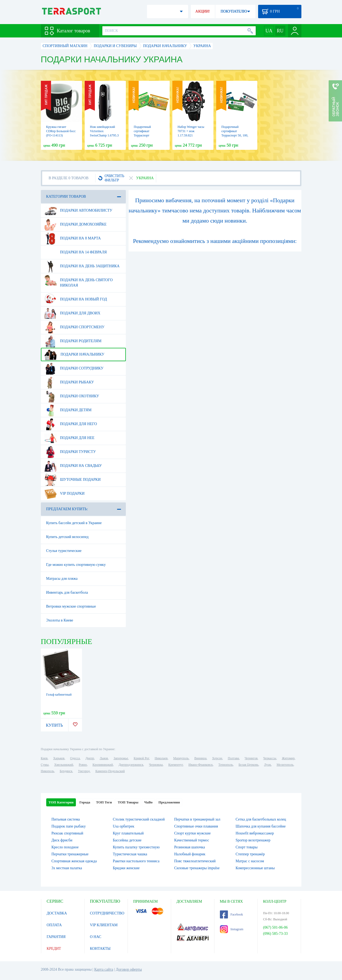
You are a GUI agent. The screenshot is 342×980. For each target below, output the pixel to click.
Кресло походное (65, 847)
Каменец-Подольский (110, 771)
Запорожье (121, 758)
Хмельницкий (64, 765)
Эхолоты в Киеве (60, 620)
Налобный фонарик (190, 854)
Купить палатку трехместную (136, 847)
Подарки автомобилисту (78, 211)
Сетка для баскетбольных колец (261, 819)
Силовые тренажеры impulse (197, 868)
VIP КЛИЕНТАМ (104, 925)
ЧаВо (148, 802)
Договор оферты (129, 969)
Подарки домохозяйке (75, 224)
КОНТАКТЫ (100, 949)
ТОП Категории (61, 802)
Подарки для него (71, 424)
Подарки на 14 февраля (76, 252)
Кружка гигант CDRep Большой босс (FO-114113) (61, 131)
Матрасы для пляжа (62, 579)
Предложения (169, 802)
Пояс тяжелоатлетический (195, 861)
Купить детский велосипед (67, 537)
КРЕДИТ (54, 949)
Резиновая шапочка (190, 847)
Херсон (217, 758)
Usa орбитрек (123, 826)
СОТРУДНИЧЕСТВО (107, 913)
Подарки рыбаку (69, 382)
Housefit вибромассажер (255, 833)
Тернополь (226, 765)
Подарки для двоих (72, 313)
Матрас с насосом (250, 861)
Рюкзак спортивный (67, 833)
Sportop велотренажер (253, 840)
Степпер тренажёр (250, 854)
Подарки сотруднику (74, 368)
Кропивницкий (103, 765)
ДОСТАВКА (57, 913)
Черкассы (270, 758)
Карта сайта (104, 969)
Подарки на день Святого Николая (79, 281)
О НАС (96, 937)
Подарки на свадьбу (73, 466)
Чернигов (251, 758)
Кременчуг (176, 765)
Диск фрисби (62, 840)
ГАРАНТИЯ (56, 937)
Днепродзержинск (131, 765)
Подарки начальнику (74, 354)
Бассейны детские (127, 840)
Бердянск (66, 771)
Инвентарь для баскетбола (67, 592)
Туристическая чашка (130, 854)
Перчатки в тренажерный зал (197, 819)
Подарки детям (68, 410)
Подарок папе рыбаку (69, 826)
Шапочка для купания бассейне (261, 826)
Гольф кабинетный (59, 695)
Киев (44, 758)
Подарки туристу (70, 452)
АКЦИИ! (203, 11)
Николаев (161, 758)
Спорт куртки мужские (192, 833)
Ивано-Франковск (201, 765)
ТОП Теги (104, 802)
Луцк (267, 765)
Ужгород (84, 771)
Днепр (90, 758)
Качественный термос (192, 840)
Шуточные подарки (73, 480)
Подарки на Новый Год (76, 299)
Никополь (48, 771)
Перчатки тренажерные (70, 854)
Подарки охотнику (72, 396)
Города (85, 802)
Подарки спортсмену (74, 327)
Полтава (234, 758)
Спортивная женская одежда (74, 861)
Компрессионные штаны (255, 868)
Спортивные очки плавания (196, 826)
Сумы (45, 765)
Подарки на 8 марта (73, 238)
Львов (104, 758)
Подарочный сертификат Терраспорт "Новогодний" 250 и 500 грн (147, 135)
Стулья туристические (64, 551)
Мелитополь (285, 765)
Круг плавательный (128, 833)
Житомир (288, 758)
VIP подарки (65, 494)
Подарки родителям (73, 341)
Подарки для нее (69, 438)
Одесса (75, 758)
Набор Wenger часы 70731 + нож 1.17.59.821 (191, 131)
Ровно (83, 765)
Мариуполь (181, 758)
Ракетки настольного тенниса (136, 861)
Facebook (232, 914)
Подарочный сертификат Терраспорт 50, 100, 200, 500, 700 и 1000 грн (235, 135)
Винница (200, 758)
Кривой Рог (141, 758)
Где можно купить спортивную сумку (76, 565)
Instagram (232, 929)
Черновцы (156, 765)
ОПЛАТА (54, 925)
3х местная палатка (67, 868)
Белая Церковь (248, 765)
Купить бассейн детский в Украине (74, 523)
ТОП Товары (128, 802)
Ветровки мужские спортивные (71, 606)
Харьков (59, 758)
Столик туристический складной (139, 819)
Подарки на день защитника (82, 266)
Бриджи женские (126, 868)
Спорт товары (247, 847)
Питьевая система (66, 819)
